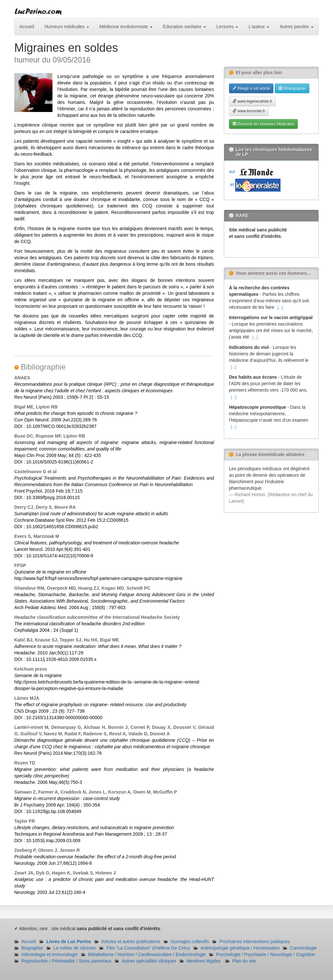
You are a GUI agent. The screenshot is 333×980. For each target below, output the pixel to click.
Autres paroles (296, 27)
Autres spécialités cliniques (149, 961)
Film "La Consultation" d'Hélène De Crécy (148, 948)
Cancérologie (303, 948)
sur (253, 172)
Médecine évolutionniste (126, 27)
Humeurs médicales (67, 27)
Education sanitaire (184, 27)
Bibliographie (292, 88)
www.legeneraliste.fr (253, 101)
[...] (280, 307)
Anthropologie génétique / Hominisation (240, 948)
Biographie (32, 948)
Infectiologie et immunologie (50, 954)
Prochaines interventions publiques (254, 941)
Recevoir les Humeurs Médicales (264, 124)
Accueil (27, 27)
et (255, 184)
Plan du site (244, 961)
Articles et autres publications (131, 941)
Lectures (227, 27)
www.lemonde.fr (249, 111)
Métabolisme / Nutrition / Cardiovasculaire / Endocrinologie (147, 954)
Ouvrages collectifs (190, 941)
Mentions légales (204, 961)
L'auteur (259, 27)
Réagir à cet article (251, 88)
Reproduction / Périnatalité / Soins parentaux (66, 961)
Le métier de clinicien (75, 948)
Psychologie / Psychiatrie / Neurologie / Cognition (266, 954)
